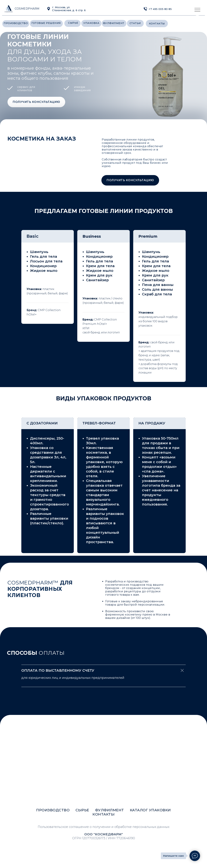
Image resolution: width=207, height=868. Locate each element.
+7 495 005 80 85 (160, 9)
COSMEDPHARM (27, 9)
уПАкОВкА (91, 23)
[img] (145, 9)
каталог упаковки (150, 810)
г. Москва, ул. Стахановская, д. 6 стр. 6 (69, 9)
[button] (36, 102)
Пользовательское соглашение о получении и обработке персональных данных (104, 827)
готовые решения (46, 23)
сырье (73, 23)
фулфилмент (114, 23)
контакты (157, 24)
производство (16, 23)
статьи (135, 23)
